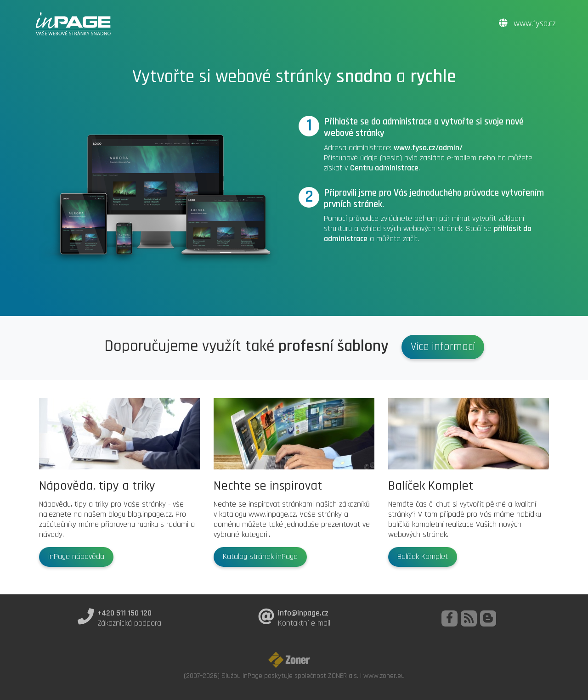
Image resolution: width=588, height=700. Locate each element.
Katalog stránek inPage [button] (260, 557)
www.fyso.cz (527, 24)
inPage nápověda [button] (76, 557)
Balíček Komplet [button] (423, 557)
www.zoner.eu (384, 676)
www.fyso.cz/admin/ (428, 148)
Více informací (443, 347)
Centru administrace (384, 168)
